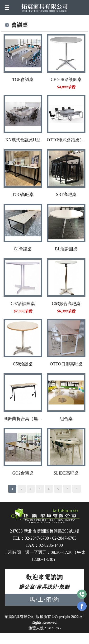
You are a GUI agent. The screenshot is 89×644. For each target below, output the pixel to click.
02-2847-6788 (37, 538)
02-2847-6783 (64, 538)
